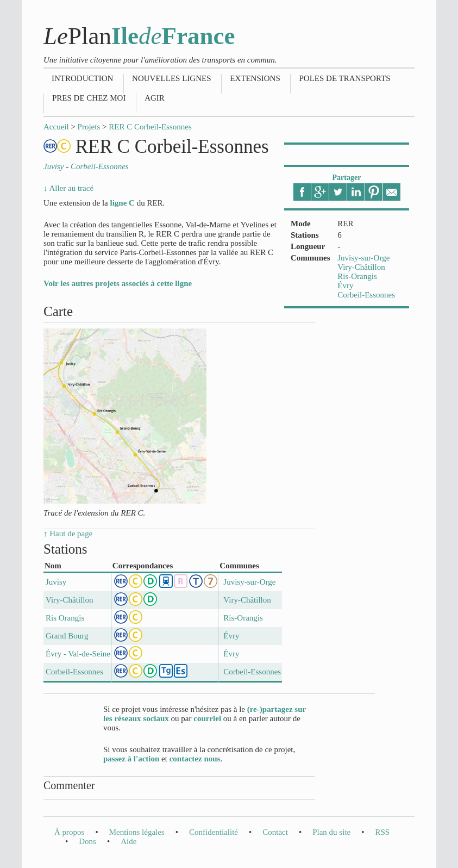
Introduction (82, 78)
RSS (382, 832)
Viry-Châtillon (361, 267)
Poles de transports (344, 78)
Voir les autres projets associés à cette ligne (118, 283)
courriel (207, 718)
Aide (128, 841)
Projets (89, 127)
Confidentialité (214, 832)
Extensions (255, 78)
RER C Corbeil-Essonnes (150, 127)
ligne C (122, 203)
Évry (345, 286)
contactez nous (195, 759)
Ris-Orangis (357, 276)
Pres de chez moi (89, 98)
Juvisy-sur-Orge (363, 258)
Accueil (56, 127)
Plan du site (331, 832)
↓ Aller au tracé (68, 188)
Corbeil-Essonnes (366, 295)
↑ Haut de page (68, 534)
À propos (69, 832)
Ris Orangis (65, 618)
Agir (155, 98)
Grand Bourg (67, 636)
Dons (87, 841)
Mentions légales (137, 832)
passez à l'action (131, 759)
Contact (275, 832)
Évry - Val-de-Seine (78, 654)
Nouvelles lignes (171, 78)
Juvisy (56, 582)
